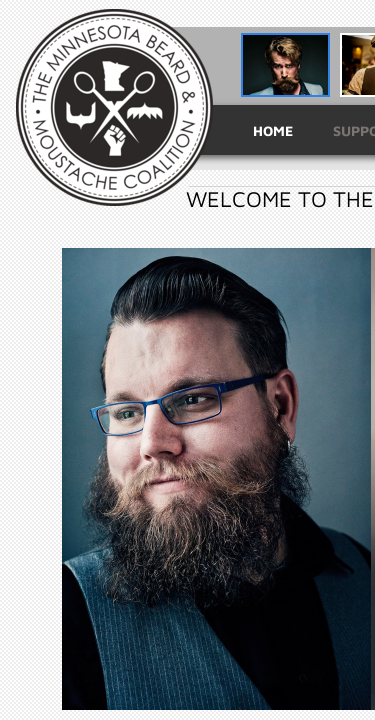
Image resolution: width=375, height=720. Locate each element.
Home (273, 130)
